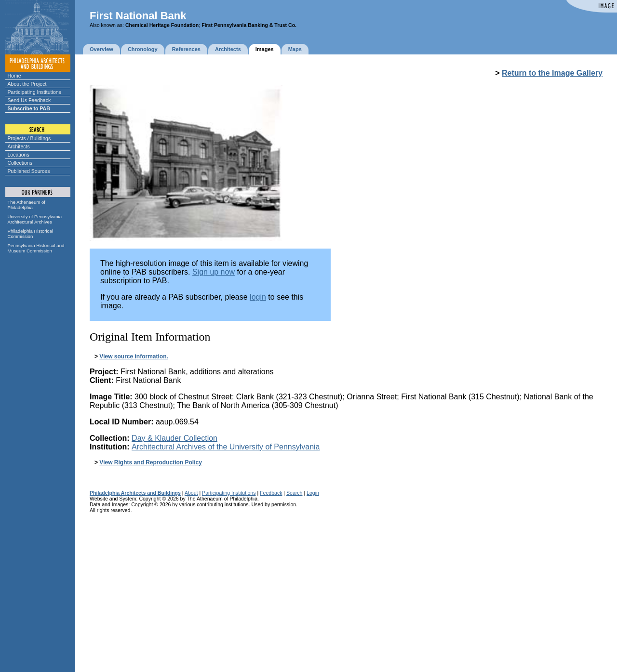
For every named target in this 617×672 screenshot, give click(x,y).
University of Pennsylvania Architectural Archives (35, 219)
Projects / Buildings (29, 138)
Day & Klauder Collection (174, 438)
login (258, 297)
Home (14, 76)
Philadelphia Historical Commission (30, 234)
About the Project (27, 84)
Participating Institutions (34, 92)
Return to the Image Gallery (552, 73)
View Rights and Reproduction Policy (150, 462)
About (191, 493)
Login (313, 493)
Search (294, 493)
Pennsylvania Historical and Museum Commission (36, 248)
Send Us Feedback (29, 100)
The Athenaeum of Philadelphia (27, 205)
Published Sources (29, 171)
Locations (19, 155)
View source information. (134, 356)
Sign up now (214, 272)
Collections (20, 163)
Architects (19, 146)
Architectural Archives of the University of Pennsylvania (226, 447)
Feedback (271, 493)
